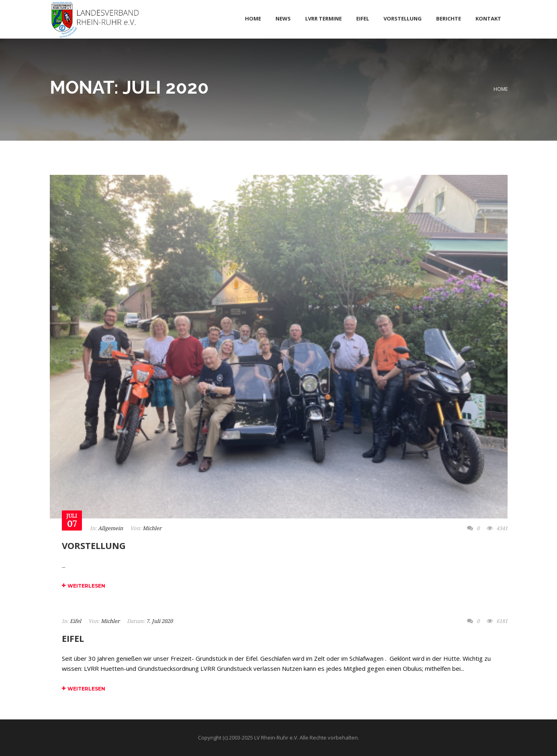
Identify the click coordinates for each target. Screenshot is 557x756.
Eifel (75, 621)
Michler (152, 528)
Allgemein (110, 528)
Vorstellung (94, 545)
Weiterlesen (84, 586)
